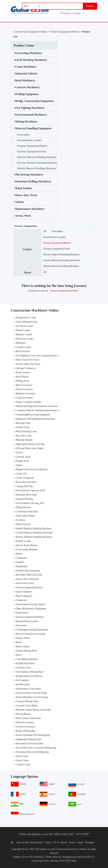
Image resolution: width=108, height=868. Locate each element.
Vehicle (19, 202)
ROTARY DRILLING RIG (29, 575)
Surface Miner (23, 638)
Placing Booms (23, 714)
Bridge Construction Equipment (34, 101)
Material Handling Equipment (33, 128)
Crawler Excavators (26, 727)
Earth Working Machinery (30, 60)
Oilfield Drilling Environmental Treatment (37, 406)
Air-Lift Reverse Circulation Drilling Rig (36, 748)
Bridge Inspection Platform (29, 676)
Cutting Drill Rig (24, 486)
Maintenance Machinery (29, 209)
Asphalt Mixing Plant (26, 651)
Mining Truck (23, 381)
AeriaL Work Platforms (27, 579)
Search (90, 6)
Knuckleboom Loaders (29, 140)
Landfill (20, 562)
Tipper (19, 465)
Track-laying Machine (27, 550)
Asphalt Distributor (25, 663)
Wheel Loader (23, 330)
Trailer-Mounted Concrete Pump (32, 697)
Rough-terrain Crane (26, 318)
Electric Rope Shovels (27, 545)
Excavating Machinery (28, 53)
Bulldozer (21, 343)
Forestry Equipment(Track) (31, 152)
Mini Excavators (24, 385)
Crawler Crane (23, 765)
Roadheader (22, 566)
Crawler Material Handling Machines (37, 163)
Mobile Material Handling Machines (36, 168)
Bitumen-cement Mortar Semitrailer (33, 710)
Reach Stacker (23, 351)
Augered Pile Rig (24, 499)
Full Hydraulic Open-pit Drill (30, 490)
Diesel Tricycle (23, 524)
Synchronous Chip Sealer (28, 689)
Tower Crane (22, 760)
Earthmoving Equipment (28, 571)
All (45, 231)
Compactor (21, 600)
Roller (19, 642)
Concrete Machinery (27, 87)
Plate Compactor (24, 596)
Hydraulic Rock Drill (26, 495)
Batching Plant (23, 423)
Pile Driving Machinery (28, 175)
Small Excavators (24, 389)
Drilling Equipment (26, 94)
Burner (19, 554)
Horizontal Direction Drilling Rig (32, 752)
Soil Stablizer (23, 680)
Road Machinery (24, 80)
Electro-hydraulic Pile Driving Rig (33, 735)
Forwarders (23, 135)
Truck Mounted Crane (27, 322)
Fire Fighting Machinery (29, 108)
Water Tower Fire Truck (28, 360)
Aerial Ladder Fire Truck (28, 364)
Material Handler (24, 440)
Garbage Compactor (26, 368)
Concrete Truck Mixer (27, 706)
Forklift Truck (23, 427)
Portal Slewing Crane (26, 431)
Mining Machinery (26, 122)
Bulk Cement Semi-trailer (29, 718)
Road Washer (22, 377)
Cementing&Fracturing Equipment (33, 415)
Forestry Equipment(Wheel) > (66, 32)
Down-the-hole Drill (26, 482)
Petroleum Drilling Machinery (33, 182)
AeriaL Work (22, 216)
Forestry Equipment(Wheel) (32, 146)
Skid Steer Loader (25, 339)
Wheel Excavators (25, 722)
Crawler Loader (24, 347)
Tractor (19, 453)
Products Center (72, 13)
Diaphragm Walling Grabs (29, 739)
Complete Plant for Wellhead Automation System (40, 410)
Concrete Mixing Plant (27, 701)
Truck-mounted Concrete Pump (31, 693)
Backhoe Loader (24, 334)
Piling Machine (23, 507)
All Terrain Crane (24, 326)
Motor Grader (23, 647)
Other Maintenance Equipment (31, 609)
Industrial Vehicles (26, 74)
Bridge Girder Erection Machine (32, 469)
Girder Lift (21, 474)
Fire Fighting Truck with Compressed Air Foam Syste (42, 356)
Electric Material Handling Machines (36, 157)
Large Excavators (24, 398)
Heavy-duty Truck (25, 195)
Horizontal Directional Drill (30, 744)
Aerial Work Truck (25, 583)
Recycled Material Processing (30, 634)
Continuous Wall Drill (27, 512)
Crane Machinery (25, 67)
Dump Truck (22, 613)
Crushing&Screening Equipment (32, 630)
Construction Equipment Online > (32, 32)
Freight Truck (23, 461)
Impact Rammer (24, 592)
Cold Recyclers (23, 668)
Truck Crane (22, 756)
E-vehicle (21, 520)
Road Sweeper (23, 372)
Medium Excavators (26, 393)
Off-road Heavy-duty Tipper (30, 448)
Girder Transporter (25, 478)
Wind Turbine (23, 188)
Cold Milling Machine (27, 659)
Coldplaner (21, 558)
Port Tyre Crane (24, 436)
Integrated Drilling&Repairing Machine (35, 419)
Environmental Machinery (30, 115)
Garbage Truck (23, 457)
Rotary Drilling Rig (26, 731)
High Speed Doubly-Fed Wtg (30, 444)
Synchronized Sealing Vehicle (31, 604)
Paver (19, 655)
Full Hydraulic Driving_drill (30, 503)
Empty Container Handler (29, 402)
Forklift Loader (23, 541)
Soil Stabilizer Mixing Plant (30, 672)
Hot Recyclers (23, 684)
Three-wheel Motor (25, 516)
